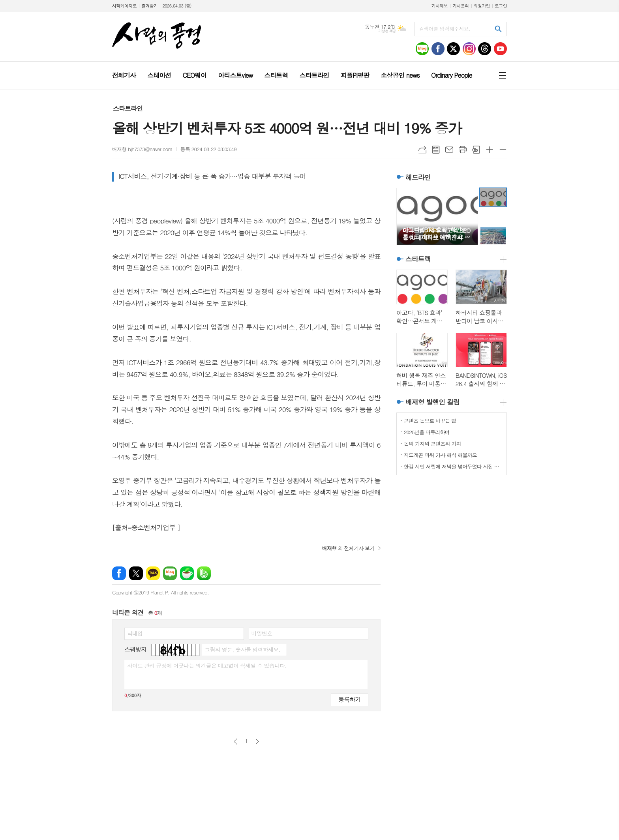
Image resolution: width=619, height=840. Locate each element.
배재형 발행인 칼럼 (432, 402)
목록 (436, 150)
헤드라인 (418, 177)
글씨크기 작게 (503, 150)
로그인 (501, 6)
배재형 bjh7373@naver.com (142, 149)
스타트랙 (418, 259)
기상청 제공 (387, 31)
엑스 (136, 573)
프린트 (463, 150)
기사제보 (440, 6)
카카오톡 (153, 573)
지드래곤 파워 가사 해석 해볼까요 (440, 455)
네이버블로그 (170, 573)
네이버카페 (187, 573)
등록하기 (349, 699)
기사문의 (460, 6)
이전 (235, 742)
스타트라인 (128, 108)
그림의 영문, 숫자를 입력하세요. (242, 649)
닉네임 (135, 633)
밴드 (204, 573)
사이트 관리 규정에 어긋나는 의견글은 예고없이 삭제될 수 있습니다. (207, 666)
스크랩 (476, 150)
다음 (257, 742)
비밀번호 (262, 633)
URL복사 (422, 150)
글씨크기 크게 (490, 150)
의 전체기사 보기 (348, 548)
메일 (449, 150)
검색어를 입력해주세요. (445, 29)
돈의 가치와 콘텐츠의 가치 (432, 443)
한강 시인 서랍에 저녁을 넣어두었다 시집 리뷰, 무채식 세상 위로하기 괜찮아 (453, 466)
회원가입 (482, 6)
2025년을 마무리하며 (427, 432)
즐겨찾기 (149, 6)
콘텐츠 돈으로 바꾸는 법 (430, 421)
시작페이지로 (124, 6)
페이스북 (119, 573)
